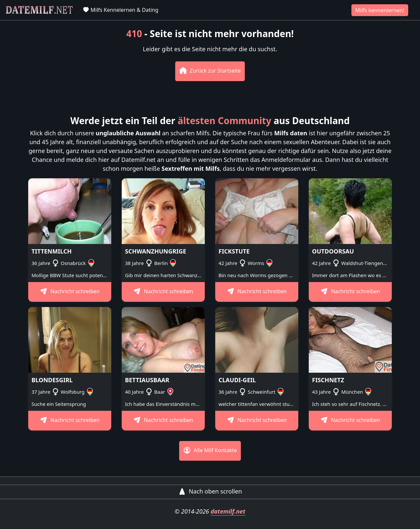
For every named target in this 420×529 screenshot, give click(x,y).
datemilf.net (228, 511)
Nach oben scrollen (210, 491)
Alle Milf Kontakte (210, 450)
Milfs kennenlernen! (380, 10)
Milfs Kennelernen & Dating (121, 10)
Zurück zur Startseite (210, 71)
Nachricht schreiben (70, 291)
